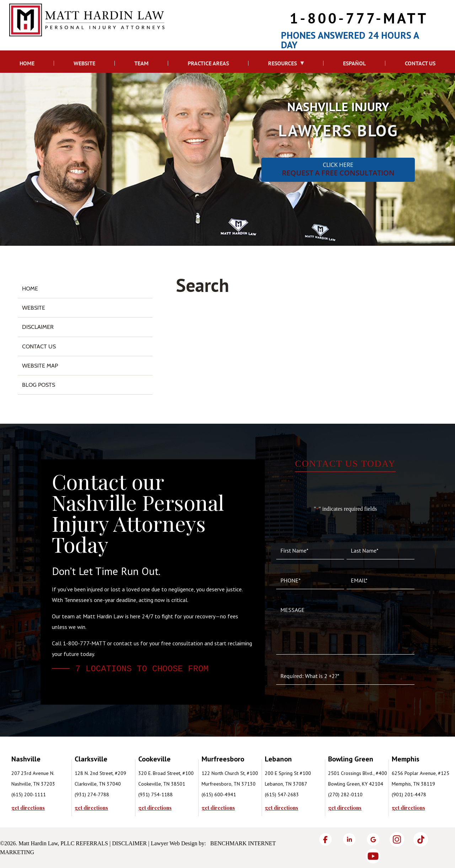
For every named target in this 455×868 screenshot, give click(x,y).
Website (84, 63)
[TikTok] (421, 839)
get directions (28, 808)
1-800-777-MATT (359, 18)
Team (141, 63)
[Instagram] (397, 839)
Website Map (40, 366)
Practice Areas (208, 63)
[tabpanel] (43, 782)
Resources (282, 63)
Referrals (92, 843)
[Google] (373, 839)
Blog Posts (39, 385)
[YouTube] (373, 856)
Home (27, 63)
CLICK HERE (338, 169)
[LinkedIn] (349, 839)
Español (354, 63)
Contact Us (420, 63)
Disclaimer (38, 327)
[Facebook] (325, 839)
